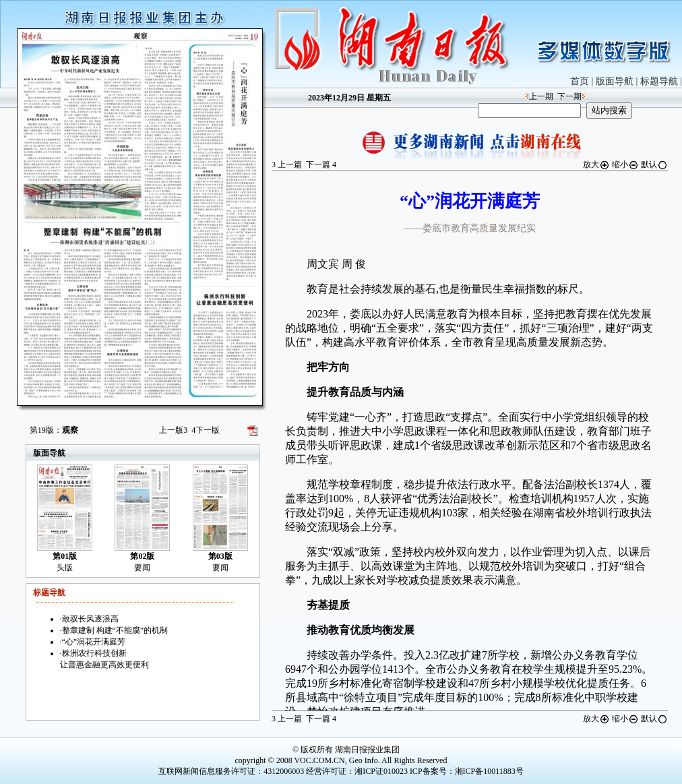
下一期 (569, 96)
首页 (580, 81)
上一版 (173, 430)
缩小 (625, 164)
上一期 (541, 96)
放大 (596, 164)
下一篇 (321, 164)
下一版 (206, 430)
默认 (654, 164)
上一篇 (287, 164)
